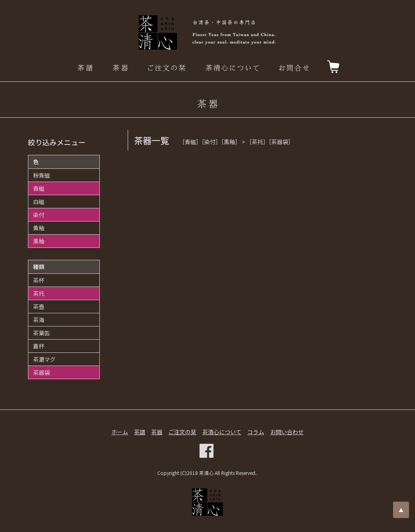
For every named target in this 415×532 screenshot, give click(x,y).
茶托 (39, 293)
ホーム (120, 432)
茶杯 (39, 280)
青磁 (39, 188)
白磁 (39, 202)
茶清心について (222, 432)
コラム (256, 432)
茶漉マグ (44, 359)
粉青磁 (41, 175)
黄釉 (39, 228)
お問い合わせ (287, 432)
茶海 (39, 320)
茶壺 (39, 307)
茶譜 (140, 432)
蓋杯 (39, 346)
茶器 (157, 432)
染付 (39, 215)
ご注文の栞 (182, 432)
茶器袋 (41, 372)
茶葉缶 (41, 333)
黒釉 (39, 241)
